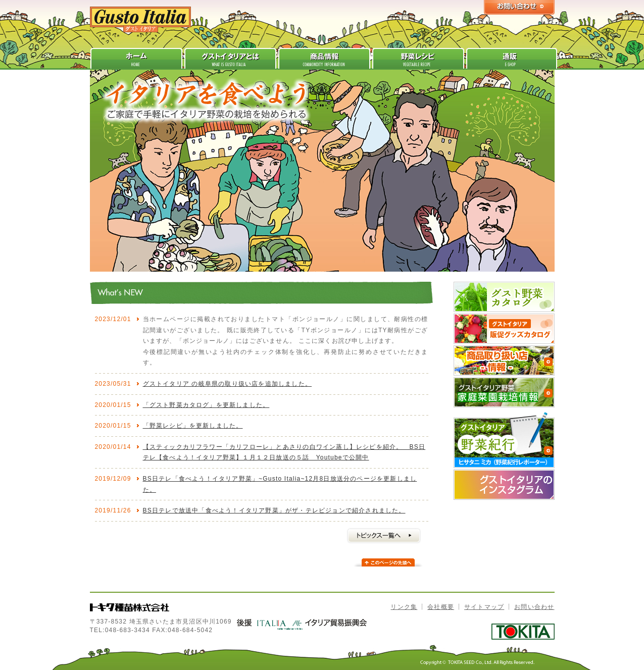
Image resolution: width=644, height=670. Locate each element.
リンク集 (404, 607)
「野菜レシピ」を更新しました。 (193, 426)
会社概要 (441, 607)
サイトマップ (484, 607)
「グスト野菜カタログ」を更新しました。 (206, 405)
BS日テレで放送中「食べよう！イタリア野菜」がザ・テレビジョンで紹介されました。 (274, 510)
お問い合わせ (534, 607)
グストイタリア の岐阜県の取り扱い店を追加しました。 (228, 384)
